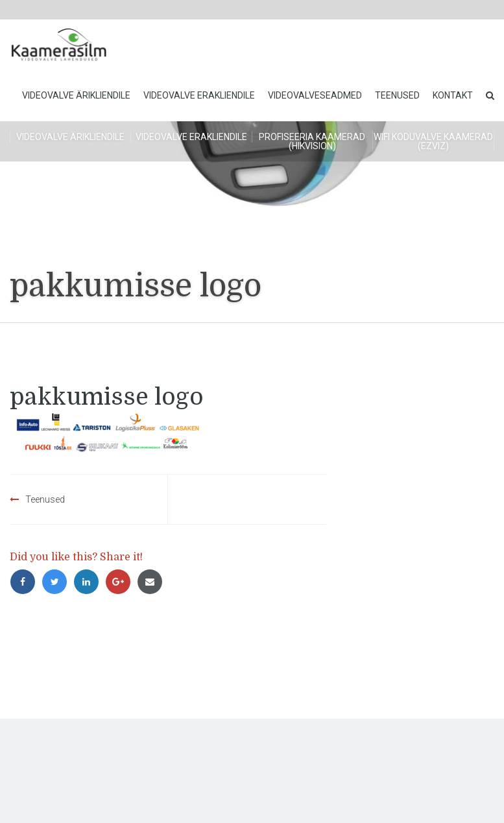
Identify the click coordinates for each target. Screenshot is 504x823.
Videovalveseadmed (315, 95)
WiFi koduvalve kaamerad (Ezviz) (433, 141)
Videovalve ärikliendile (76, 95)
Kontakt (453, 95)
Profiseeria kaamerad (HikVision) (312, 141)
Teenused (397, 95)
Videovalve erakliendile (199, 95)
